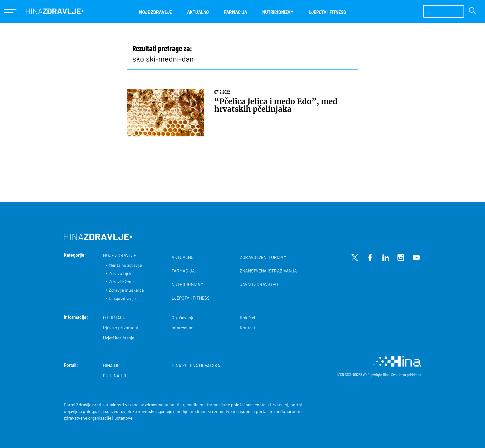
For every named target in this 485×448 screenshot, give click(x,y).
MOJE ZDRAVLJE (155, 12)
